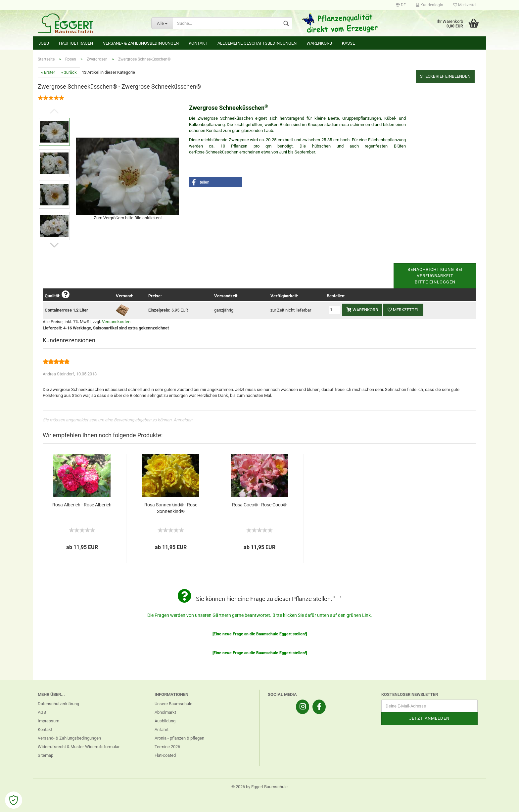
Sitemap (46, 755)
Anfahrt (162, 729)
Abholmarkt (165, 712)
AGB (42, 712)
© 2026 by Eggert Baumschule (259, 787)
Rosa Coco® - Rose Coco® (259, 505)
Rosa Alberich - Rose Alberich (82, 505)
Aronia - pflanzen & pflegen (179, 738)
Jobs (44, 43)
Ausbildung (165, 721)
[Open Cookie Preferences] (14, 800)
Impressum (48, 721)
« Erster (48, 72)
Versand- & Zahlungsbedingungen (141, 43)
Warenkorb (319, 43)
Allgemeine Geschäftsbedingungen (257, 43)
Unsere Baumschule (173, 704)
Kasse (348, 43)
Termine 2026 (167, 747)
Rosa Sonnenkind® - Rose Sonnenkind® (171, 508)
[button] (215, 182)
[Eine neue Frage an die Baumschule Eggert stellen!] (260, 634)
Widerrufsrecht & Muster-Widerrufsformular (79, 747)
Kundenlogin (429, 5)
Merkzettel (465, 5)
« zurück (69, 72)
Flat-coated (165, 755)
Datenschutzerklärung (58, 704)
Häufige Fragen (76, 43)
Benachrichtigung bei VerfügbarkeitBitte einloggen (435, 276)
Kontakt (198, 43)
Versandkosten (116, 322)
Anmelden (183, 420)
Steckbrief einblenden (445, 76)
